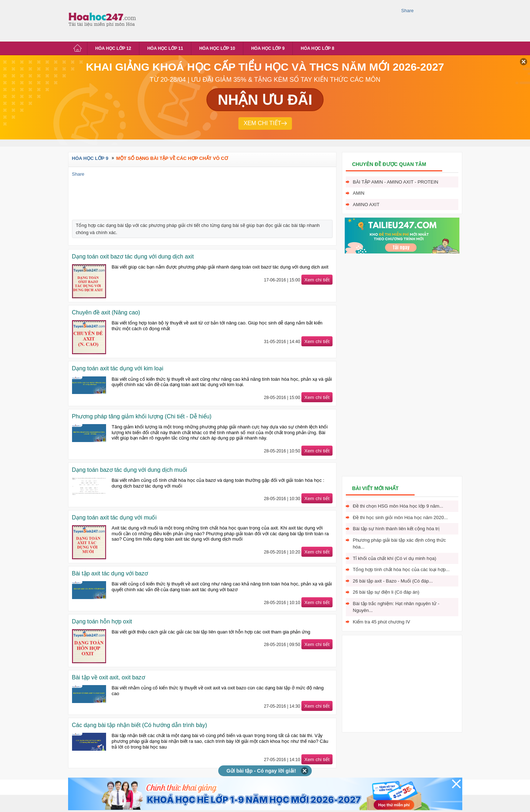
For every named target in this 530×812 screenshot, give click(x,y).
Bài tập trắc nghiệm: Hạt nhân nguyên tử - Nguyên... (396, 607)
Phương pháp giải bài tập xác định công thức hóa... (400, 544)
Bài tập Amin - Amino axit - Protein (396, 182)
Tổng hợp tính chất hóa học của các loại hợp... (401, 569)
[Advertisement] (270, 20)
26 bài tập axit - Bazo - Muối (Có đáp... (393, 581)
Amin (359, 193)
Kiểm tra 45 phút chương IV (382, 622)
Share (408, 11)
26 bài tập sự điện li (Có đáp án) (386, 592)
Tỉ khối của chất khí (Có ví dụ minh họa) (395, 558)
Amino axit (366, 205)
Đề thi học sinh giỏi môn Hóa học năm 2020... (400, 517)
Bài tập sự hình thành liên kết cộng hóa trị (396, 529)
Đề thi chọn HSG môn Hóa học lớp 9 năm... (398, 506)
